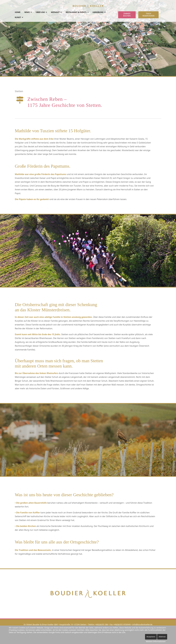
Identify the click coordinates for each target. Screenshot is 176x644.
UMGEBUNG (98, 12)
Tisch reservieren (148, 15)
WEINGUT (55, 12)
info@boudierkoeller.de (142, 624)
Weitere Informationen (156, 641)
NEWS (27, 12)
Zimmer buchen (127, 15)
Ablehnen (162, 637)
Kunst (18, 17)
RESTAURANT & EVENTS (76, 12)
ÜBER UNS (40, 12)
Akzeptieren (151, 637)
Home (18, 12)
